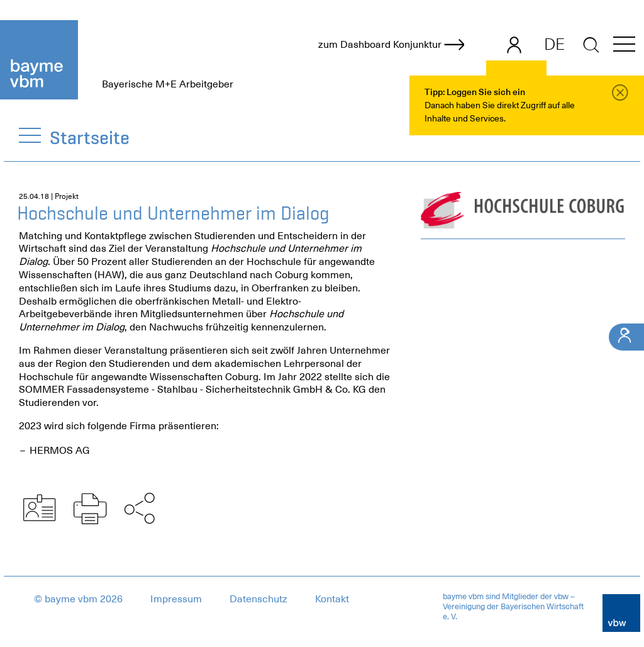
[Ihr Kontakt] (626, 337)
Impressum (176, 599)
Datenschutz (258, 599)
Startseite (90, 138)
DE (554, 44)
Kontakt (332, 599)
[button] (624, 46)
